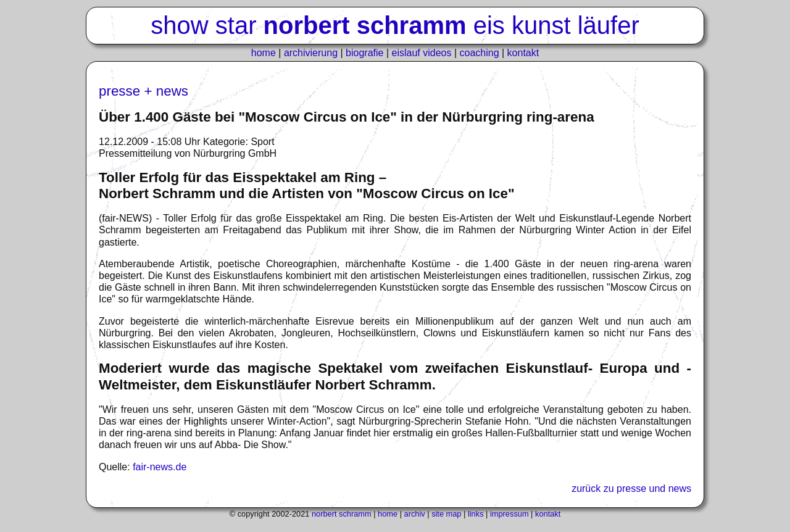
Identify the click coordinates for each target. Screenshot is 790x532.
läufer (609, 25)
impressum (509, 514)
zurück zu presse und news (631, 488)
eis (489, 25)
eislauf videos (422, 53)
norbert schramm (342, 514)
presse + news (143, 91)
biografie (364, 53)
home (264, 53)
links (476, 514)
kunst (541, 25)
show (179, 25)
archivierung (311, 53)
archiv (415, 514)
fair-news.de (160, 467)
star (236, 25)
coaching (480, 53)
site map (446, 514)
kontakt (523, 53)
